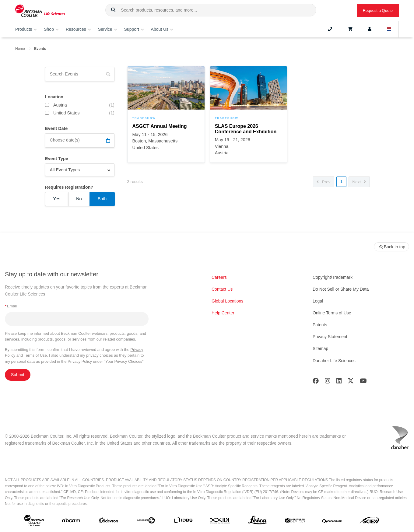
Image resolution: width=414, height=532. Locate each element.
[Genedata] (146, 522)
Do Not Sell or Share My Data (341, 289)
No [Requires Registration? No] (79, 199)
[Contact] (330, 29)
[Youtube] (363, 382)
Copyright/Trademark (333, 277)
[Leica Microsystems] (258, 522)
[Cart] (350, 29)
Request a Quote (378, 10)
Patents (320, 325)
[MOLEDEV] (295, 522)
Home (20, 49)
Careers (219, 277)
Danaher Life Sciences (334, 361)
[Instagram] (328, 382)
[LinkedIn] (339, 382)
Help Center (223, 313)
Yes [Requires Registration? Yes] (57, 199)
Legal (318, 301)
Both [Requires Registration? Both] (102, 199)
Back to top (391, 247)
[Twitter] (351, 382)
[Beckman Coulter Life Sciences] (40, 10)
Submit (18, 375)
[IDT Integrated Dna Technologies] (220, 522)
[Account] (370, 29)
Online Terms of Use (332, 313)
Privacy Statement (330, 337)
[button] (113, 10)
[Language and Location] (389, 29)
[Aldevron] (109, 521)
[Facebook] (316, 382)
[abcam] (71, 522)
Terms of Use (35, 355)
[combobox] (211, 10)
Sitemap (320, 348)
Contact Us (222, 289)
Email (11, 306)
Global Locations (227, 301)
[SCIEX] (370, 521)
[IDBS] (183, 521)
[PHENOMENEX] (332, 522)
